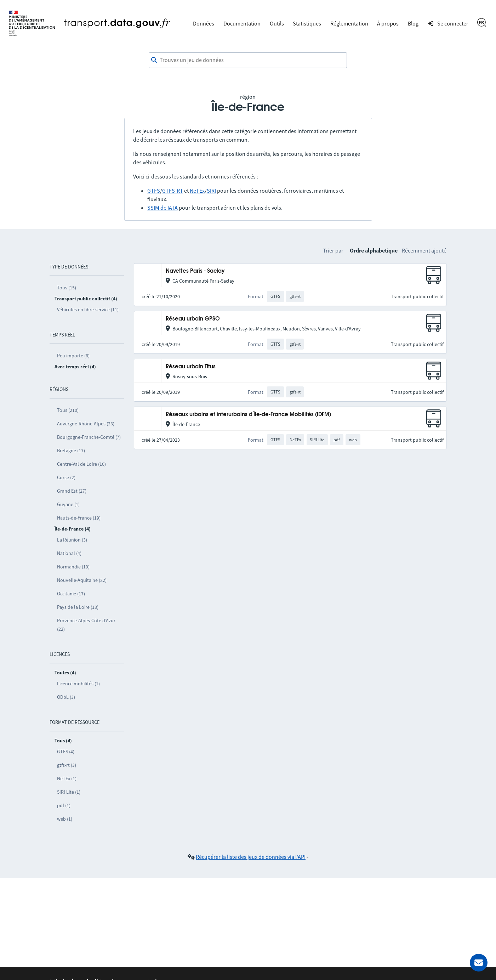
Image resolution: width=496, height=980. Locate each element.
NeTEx (197, 191)
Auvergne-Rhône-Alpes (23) (86, 424)
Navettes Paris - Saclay (195, 271)
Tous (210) (68, 410)
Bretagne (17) (71, 451)
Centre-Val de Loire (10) (81, 464)
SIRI (211, 191)
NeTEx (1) (67, 778)
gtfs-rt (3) (67, 765)
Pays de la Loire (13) (78, 607)
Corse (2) (66, 477)
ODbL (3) (66, 697)
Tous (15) (67, 288)
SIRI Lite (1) (69, 792)
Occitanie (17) (71, 594)
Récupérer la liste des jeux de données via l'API (251, 857)
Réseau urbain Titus (191, 367)
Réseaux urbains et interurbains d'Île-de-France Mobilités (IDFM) (248, 415)
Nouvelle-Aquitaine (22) (82, 580)
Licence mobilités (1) (78, 684)
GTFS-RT (173, 191)
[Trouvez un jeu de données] (248, 60)
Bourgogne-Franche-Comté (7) (89, 437)
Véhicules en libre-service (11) (88, 310)
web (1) (65, 819)
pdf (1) (64, 805)
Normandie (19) (73, 567)
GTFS (154, 191)
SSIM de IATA (163, 208)
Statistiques (307, 23)
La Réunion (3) (72, 540)
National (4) (69, 553)
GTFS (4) (66, 752)
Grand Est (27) (72, 491)
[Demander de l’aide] (479, 963)
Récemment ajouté (424, 250)
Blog (413, 23)
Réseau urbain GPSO (193, 319)
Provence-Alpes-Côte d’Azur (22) (86, 625)
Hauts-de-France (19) (79, 518)
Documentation (242, 23)
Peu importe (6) (73, 356)
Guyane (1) (68, 504)
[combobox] (248, 60)
